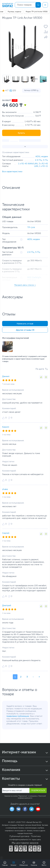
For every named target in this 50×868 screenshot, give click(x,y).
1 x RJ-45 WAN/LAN (28, 164)
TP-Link (31, 228)
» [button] (39, 677)
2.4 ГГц (38, 160)
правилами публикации (18, 716)
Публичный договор (19, 836)
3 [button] (27, 677)
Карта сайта (36, 840)
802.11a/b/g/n (34, 278)
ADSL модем (42, 157)
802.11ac (32, 280)
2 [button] (21, 677)
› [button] (33, 677)
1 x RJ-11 (44, 166)
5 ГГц (45, 160)
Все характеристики (12, 172)
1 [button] (15, 677)
